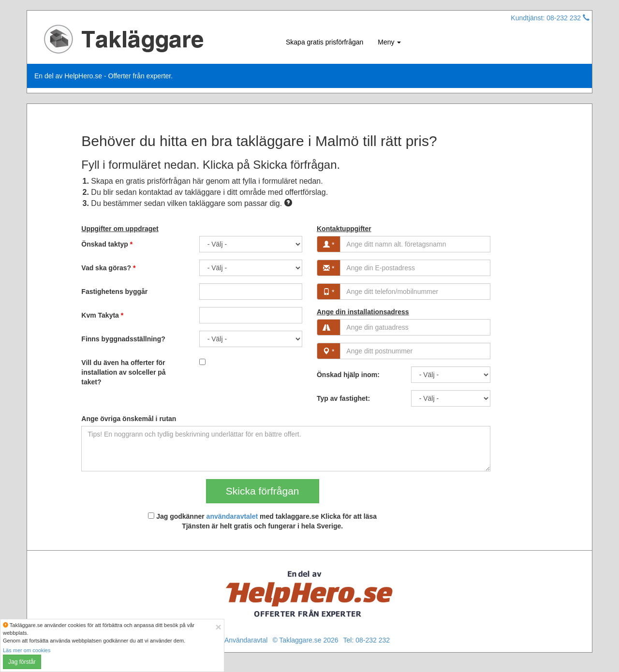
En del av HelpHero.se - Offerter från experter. (103, 76)
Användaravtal (246, 640)
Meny (389, 42)
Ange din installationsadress (363, 312)
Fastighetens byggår (114, 292)
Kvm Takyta (102, 315)
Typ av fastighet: (343, 398)
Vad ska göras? (108, 268)
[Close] (218, 627)
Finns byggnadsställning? (123, 339)
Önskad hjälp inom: (348, 375)
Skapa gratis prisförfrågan (324, 42)
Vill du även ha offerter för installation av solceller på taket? (123, 372)
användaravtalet (232, 516)
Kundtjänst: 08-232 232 (550, 18)
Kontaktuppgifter (344, 229)
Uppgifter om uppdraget (120, 229)
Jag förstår (22, 662)
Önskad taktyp (107, 244)
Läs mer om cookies (27, 650)
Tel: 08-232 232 (367, 640)
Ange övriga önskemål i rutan (129, 419)
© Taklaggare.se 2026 (305, 640)
